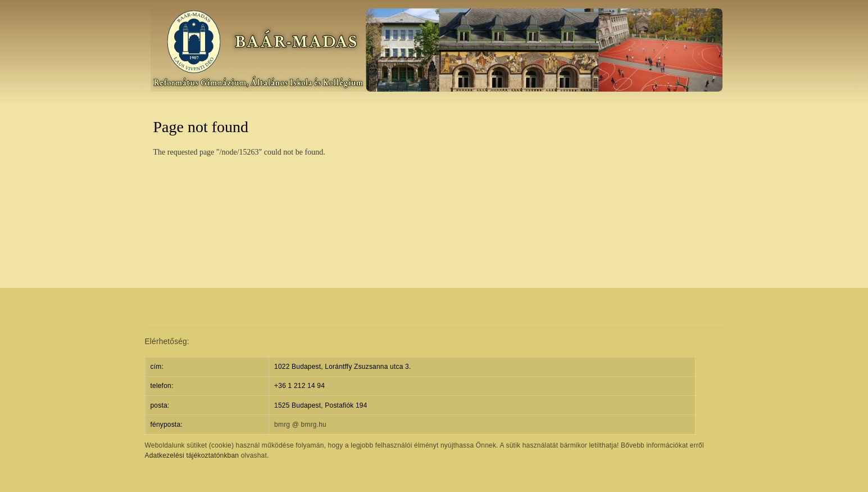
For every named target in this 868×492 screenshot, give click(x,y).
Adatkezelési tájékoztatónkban (192, 455)
